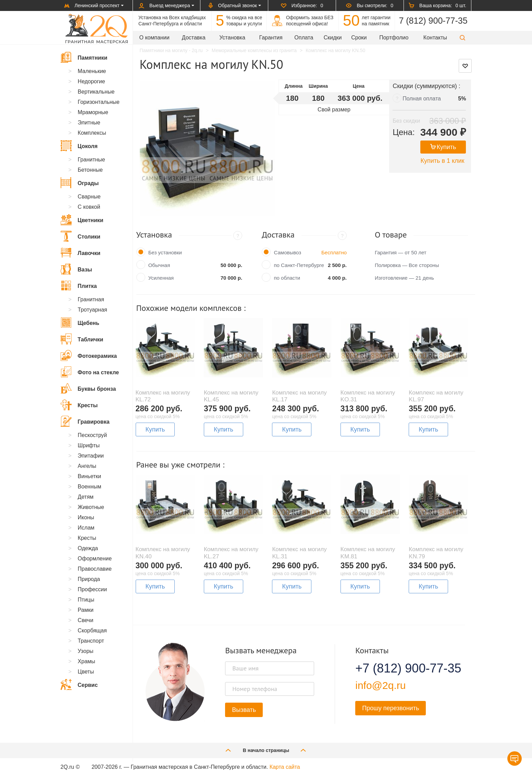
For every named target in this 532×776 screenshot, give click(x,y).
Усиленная (161, 278)
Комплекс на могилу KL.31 (299, 553)
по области (287, 278)
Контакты (435, 38)
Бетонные (90, 170)
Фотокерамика (89, 355)
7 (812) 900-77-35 (433, 21)
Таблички (82, 339)
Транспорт (91, 641)
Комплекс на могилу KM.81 (368, 553)
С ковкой (89, 207)
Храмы (86, 661)
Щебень (80, 323)
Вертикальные (96, 92)
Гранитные (91, 160)
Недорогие (91, 81)
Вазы (76, 269)
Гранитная (91, 299)
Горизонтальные (99, 102)
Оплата (304, 38)
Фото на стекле (90, 372)
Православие (95, 569)
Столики (81, 236)
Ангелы (87, 466)
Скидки (333, 38)
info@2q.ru (380, 685)
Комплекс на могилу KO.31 (368, 396)
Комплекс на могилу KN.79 (436, 553)
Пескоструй (92, 435)
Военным (90, 487)
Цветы (86, 672)
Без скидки (406, 121)
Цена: (404, 132)
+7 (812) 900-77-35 (400, 668)
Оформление (95, 559)
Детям (86, 497)
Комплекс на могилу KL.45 (231, 396)
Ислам (86, 528)
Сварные (89, 197)
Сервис (79, 684)
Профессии (92, 589)
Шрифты (89, 445)
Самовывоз (287, 252)
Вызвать (244, 710)
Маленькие (92, 71)
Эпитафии (91, 456)
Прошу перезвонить (391, 708)
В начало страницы (266, 750)
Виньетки (89, 476)
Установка (232, 38)
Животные (91, 507)
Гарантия (271, 38)
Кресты (79, 405)
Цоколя (79, 146)
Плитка (79, 286)
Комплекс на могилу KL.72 (163, 396)
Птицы (86, 600)
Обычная (159, 265)
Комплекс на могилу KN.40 (163, 553)
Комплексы (92, 133)
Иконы (86, 517)
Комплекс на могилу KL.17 (299, 396)
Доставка (194, 38)
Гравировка (85, 421)
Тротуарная (92, 310)
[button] (462, 38)
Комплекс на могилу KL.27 (231, 553)
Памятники (84, 57)
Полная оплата (422, 99)
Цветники (82, 220)
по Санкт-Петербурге (299, 265)
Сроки (359, 38)
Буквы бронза (88, 388)
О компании (154, 38)
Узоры (86, 651)
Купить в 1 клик (442, 161)
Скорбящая (92, 630)
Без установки (165, 252)
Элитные (89, 123)
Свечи (86, 620)
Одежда (88, 548)
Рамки (86, 610)
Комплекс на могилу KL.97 (436, 396)
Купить (443, 147)
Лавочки (81, 253)
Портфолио (394, 38)
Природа (89, 579)
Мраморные (93, 112)
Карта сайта (285, 767)
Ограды (80, 183)
